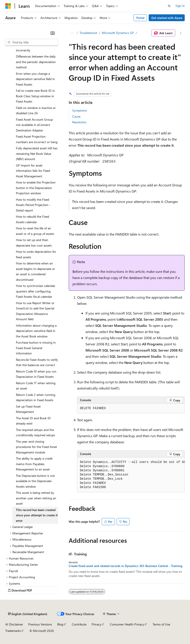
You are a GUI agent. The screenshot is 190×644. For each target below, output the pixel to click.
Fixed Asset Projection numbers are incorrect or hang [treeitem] (37, 139)
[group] (131, 475)
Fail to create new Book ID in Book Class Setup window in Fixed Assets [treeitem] (35, 96)
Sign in (180, 6)
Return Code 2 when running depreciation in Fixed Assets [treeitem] (36, 397)
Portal (140, 18)
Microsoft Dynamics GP (118, 33)
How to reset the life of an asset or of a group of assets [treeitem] (35, 231)
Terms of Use (161, 624)
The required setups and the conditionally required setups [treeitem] (35, 432)
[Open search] (169, 6)
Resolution (79, 122)
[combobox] (32, 42)
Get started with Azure (167, 18)
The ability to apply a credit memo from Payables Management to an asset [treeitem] (34, 464)
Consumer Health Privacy (127, 624)
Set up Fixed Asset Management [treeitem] (28, 409)
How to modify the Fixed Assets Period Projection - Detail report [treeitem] (33, 205)
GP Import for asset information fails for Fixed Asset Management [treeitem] (33, 171)
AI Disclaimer (14, 624)
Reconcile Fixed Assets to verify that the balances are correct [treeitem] (37, 362)
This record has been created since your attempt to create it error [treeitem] (37, 515)
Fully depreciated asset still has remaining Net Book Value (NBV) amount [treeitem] (37, 154)
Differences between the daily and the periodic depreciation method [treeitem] (36, 62)
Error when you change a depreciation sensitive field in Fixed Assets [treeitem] (35, 79)
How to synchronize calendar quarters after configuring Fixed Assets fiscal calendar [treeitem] (36, 291)
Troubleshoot (88, 33)
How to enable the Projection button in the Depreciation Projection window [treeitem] (36, 188)
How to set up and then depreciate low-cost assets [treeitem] (34, 243)
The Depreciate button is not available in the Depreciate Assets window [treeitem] (35, 481)
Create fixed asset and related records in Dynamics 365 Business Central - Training (125, 566)
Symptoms (80, 110)
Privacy (97, 624)
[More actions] (181, 33)
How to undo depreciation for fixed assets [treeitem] (36, 254)
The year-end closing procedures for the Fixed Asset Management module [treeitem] (36, 447)
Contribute (79, 624)
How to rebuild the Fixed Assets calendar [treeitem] (32, 219)
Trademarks (13, 631)
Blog (60, 624)
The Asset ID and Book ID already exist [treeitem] (33, 421)
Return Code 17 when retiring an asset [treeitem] (36, 386)
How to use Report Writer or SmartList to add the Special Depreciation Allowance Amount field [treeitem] (35, 311)
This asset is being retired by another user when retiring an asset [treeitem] (36, 498)
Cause (76, 116)
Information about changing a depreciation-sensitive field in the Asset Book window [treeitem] (36, 331)
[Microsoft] (8, 6)
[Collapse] (53, 33)
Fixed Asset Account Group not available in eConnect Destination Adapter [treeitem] (34, 125)
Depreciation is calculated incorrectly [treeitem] (33, 47)
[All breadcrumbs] (73, 33)
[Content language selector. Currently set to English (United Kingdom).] (28, 614)
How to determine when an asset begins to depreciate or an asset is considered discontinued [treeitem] (35, 271)
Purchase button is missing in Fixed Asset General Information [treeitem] (36, 348)
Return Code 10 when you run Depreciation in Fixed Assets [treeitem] (36, 374)
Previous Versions (40, 624)
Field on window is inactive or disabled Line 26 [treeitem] (36, 110)
